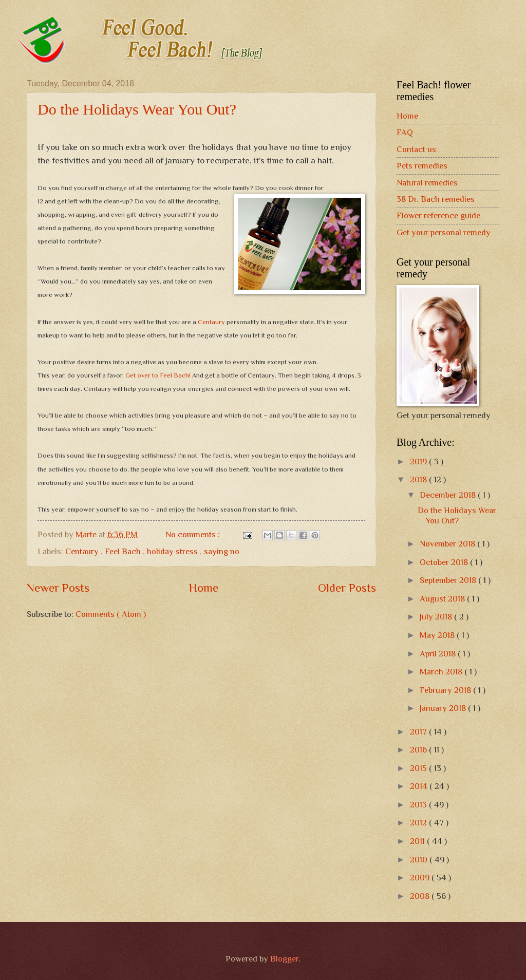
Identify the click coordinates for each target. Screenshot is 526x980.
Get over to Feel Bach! (159, 375)
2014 (420, 786)
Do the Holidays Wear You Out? (137, 109)
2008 (421, 896)
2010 (420, 860)
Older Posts (347, 588)
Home (204, 588)
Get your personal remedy (444, 232)
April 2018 (439, 654)
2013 (419, 805)
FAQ (405, 132)
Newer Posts (58, 588)
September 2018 (449, 580)
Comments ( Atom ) (111, 614)
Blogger (284, 959)
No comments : (194, 534)
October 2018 (445, 562)
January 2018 (444, 708)
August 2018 (443, 599)
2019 (419, 461)
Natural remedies (427, 183)
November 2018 (448, 544)
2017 (419, 732)
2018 (419, 479)
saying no (222, 551)
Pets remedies (422, 166)
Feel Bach (124, 551)
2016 (419, 750)
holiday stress (173, 551)
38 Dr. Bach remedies (436, 199)
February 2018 (446, 690)
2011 (418, 841)
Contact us (416, 149)
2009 (421, 878)
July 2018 (437, 617)
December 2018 (449, 495)
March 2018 (442, 672)
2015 (419, 768)
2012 (419, 823)
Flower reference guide (438, 215)
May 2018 (438, 635)
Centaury (211, 322)
